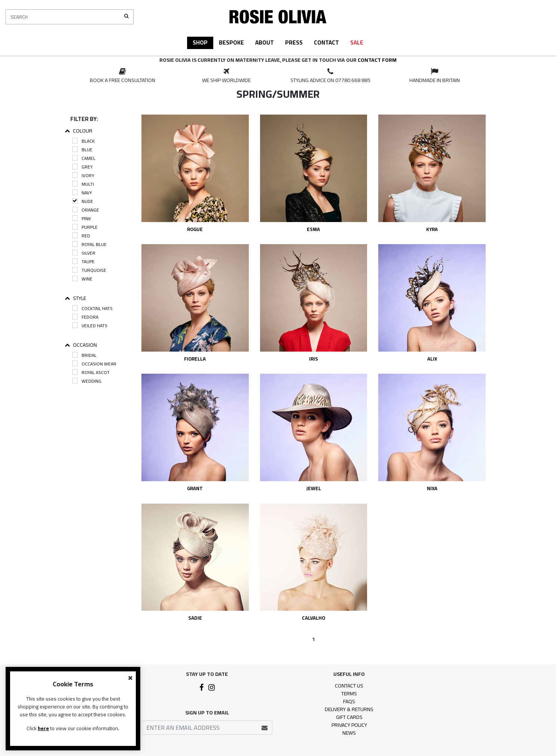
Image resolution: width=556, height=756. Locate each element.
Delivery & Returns (349, 709)
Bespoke (231, 42)
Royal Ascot (91, 372)
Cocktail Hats (92, 308)
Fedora (85, 317)
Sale (357, 42)
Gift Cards (349, 717)
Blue (82, 150)
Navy (82, 193)
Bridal (84, 355)
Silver (84, 253)
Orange (86, 210)
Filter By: (84, 119)
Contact (326, 42)
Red (81, 236)
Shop (200, 42)
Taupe (83, 262)
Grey (83, 167)
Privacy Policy (349, 725)
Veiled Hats (90, 326)
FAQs (349, 701)
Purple (85, 227)
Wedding (87, 381)
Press (294, 42)
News (349, 733)
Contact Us (349, 686)
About (265, 42)
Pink (82, 218)
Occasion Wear (94, 364)
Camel (84, 158)
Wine (82, 279)
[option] (122, 76)
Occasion (81, 345)
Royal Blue (89, 244)
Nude (83, 201)
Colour (79, 131)
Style (75, 298)
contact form (377, 60)
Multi (83, 184)
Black (83, 141)
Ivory (83, 175)
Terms (349, 693)
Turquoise (89, 270)
